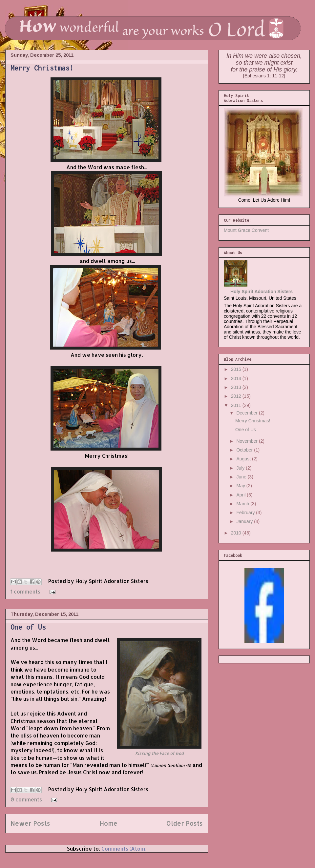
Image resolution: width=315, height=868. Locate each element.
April (241, 495)
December (247, 413)
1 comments (25, 591)
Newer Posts (30, 823)
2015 (237, 369)
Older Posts (185, 823)
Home (108, 823)
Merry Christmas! (42, 68)
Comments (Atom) (124, 848)
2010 (237, 533)
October (245, 450)
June (242, 477)
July (241, 468)
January (245, 521)
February (246, 513)
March (243, 504)
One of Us (28, 627)
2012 (237, 396)
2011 (237, 405)
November (247, 441)
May (241, 486)
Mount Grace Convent (246, 230)
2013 (237, 387)
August (244, 459)
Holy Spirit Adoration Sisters (262, 292)
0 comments (26, 799)
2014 (237, 378)
